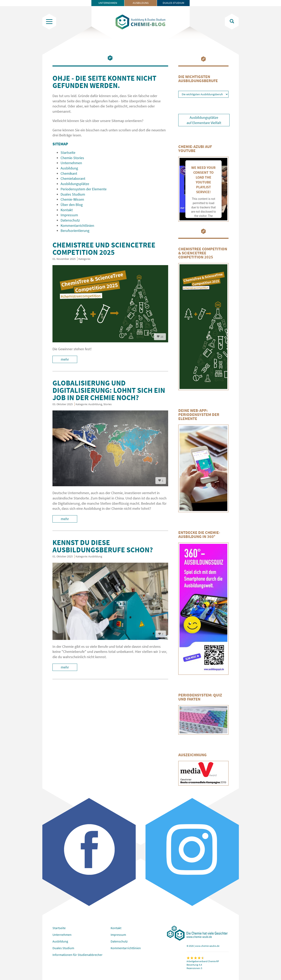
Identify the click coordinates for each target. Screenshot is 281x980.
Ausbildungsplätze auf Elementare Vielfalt (204, 120)
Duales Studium (173, 3)
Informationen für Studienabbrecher (77, 955)
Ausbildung (141, 3)
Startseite (59, 928)
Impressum (118, 935)
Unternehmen (108, 3)
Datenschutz (119, 941)
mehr (65, 359)
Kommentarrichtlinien (126, 948)
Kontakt (116, 928)
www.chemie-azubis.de (207, 946)
